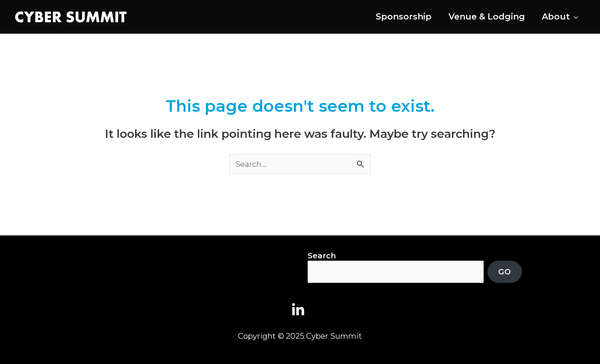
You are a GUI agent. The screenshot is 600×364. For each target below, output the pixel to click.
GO (505, 272)
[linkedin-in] (300, 310)
